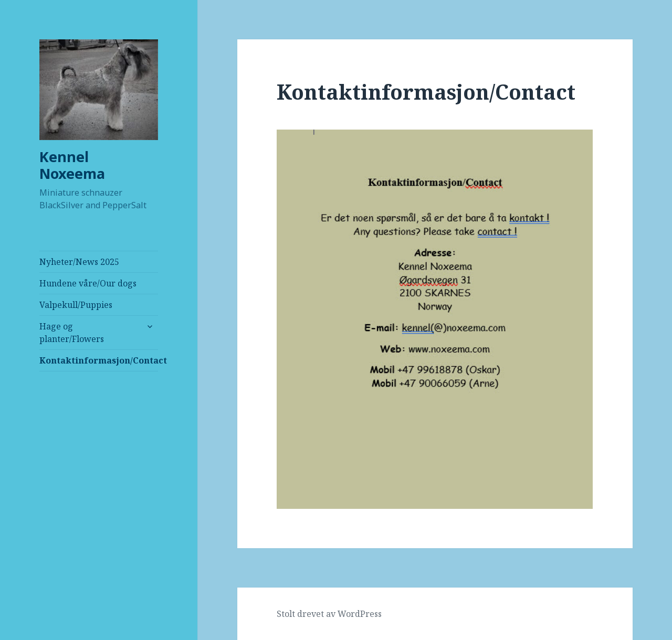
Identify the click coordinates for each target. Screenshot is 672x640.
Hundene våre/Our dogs (88, 283)
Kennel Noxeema (72, 165)
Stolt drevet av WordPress (329, 614)
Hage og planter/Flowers (72, 333)
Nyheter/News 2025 (79, 262)
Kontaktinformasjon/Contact (99, 360)
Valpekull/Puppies (76, 305)
